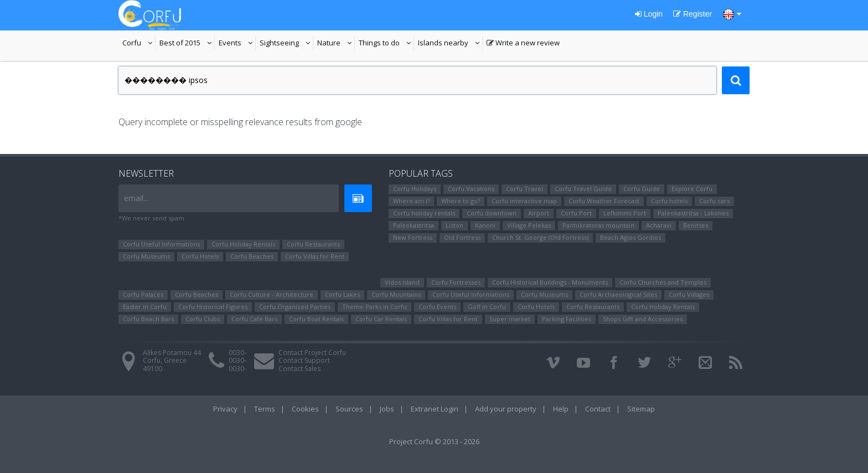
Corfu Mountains (396, 294)
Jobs (387, 409)
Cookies (305, 409)
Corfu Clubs (203, 319)
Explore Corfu (692, 189)
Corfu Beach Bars (148, 319)
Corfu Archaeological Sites (618, 294)
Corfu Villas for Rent (315, 256)
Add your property (506, 409)
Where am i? (411, 201)
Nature (336, 44)
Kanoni (485, 225)
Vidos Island (402, 282)
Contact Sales (299, 369)
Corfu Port (576, 213)
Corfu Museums (146, 256)
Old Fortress (462, 237)
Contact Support (304, 360)
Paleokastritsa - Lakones (693, 213)
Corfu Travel (525, 189)
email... (136, 198)
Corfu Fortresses (456, 282)
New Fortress (413, 237)
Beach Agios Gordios (631, 237)
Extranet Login (435, 409)
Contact (598, 409)
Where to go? (461, 201)
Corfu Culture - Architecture (272, 294)
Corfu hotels (669, 201)
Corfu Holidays (415, 189)
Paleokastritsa (414, 225)
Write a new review (523, 44)
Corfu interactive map (524, 201)
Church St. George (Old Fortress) (540, 237)
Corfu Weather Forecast (604, 201)
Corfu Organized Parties (295, 307)
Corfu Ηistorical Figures (213, 307)
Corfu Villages (689, 294)
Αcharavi (659, 225)
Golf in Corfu (487, 307)
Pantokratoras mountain (598, 225)
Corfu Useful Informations (161, 244)
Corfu (139, 44)
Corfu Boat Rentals (316, 319)
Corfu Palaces (143, 294)
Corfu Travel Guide (583, 189)
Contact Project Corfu (312, 353)
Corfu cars (714, 201)
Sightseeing (286, 44)
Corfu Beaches (252, 256)
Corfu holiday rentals (424, 213)
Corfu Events (437, 307)
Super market (510, 319)
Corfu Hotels (200, 256)
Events (237, 44)
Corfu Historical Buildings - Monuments (550, 282)
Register (693, 14)
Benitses (696, 225)
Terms (265, 409)
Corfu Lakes (342, 294)
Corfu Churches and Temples (663, 282)
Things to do (386, 44)
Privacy (225, 409)
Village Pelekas (529, 225)
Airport (539, 213)
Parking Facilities (567, 319)
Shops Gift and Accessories (643, 319)
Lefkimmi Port (625, 213)
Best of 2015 (187, 44)
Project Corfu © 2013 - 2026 (434, 441)
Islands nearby (450, 44)
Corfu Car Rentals (381, 319)
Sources (349, 409)
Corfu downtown (492, 213)
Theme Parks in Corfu (374, 307)
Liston (454, 225)
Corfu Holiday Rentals (243, 244)
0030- (237, 353)
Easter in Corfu (145, 307)
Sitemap (641, 409)
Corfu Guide (642, 189)
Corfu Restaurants (313, 244)
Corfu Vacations (471, 189)
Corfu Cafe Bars (254, 319)
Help (561, 409)
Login (649, 14)
